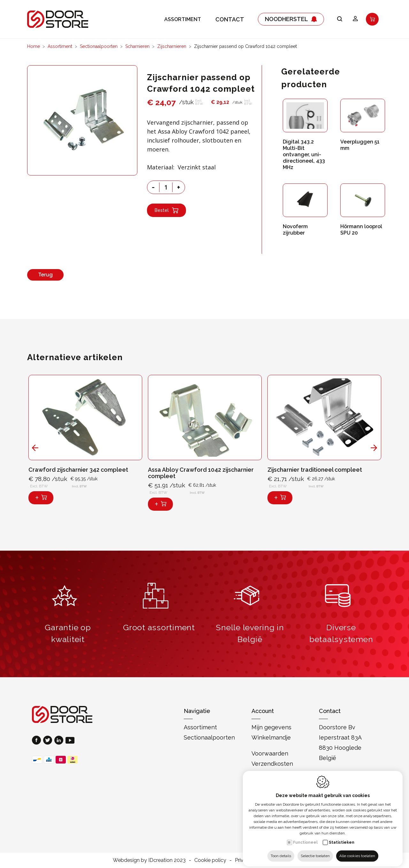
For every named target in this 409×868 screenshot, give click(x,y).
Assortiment (183, 19)
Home (34, 46)
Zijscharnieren (172, 46)
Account (263, 711)
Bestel (166, 210)
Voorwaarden (270, 753)
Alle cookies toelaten (357, 851)
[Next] (374, 448)
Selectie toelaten (315, 851)
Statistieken (342, 838)
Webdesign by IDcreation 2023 (149, 860)
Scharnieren (137, 46)
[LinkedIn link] (60, 741)
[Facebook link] (38, 741)
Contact (230, 19)
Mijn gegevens (271, 727)
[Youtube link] (70, 741)
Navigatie (197, 711)
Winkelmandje (271, 737)
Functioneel (305, 838)
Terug (45, 275)
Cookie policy (210, 860)
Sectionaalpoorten (99, 46)
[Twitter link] (49, 741)
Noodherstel (291, 19)
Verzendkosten (272, 764)
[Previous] (35, 448)
